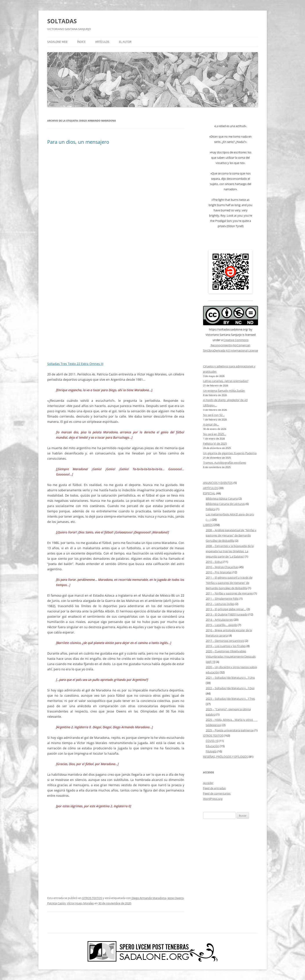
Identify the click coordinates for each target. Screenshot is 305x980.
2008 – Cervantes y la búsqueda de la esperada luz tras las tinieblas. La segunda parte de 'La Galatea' (230, 551)
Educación (212, 746)
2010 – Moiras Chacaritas (222, 567)
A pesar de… (211, 424)
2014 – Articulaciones (219, 620)
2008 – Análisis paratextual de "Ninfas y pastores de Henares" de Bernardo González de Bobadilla (231, 535)
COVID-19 (212, 741)
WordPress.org (213, 799)
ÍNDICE (81, 42)
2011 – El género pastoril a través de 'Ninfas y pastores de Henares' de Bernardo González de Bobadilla (229, 583)
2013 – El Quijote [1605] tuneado (227, 614)
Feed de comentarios (217, 793)
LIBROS (208, 525)
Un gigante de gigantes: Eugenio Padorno (230, 453)
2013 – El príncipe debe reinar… (226, 609)
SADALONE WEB (57, 42)
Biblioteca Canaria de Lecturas (225, 504)
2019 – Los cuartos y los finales (226, 646)
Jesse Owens (176, 898)
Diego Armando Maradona (149, 898)
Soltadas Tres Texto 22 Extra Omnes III (75, 364)
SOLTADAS (62, 21)
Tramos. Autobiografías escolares (225, 463)
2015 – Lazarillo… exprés (221, 625)
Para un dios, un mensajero (78, 142)
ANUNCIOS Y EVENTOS (218, 483)
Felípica (211, 509)
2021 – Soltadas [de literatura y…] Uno (230, 678)
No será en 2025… (215, 434)
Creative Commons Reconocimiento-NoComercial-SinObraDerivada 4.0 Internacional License (231, 345)
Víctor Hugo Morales (80, 903)
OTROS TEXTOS (92, 898)
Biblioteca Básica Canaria (222, 499)
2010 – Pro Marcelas (219, 572)
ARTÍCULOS (102, 42)
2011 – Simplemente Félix (222, 599)
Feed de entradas (214, 788)
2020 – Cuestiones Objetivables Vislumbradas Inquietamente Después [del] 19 (231, 657)
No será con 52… (214, 415)
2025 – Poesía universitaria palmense (230, 730)
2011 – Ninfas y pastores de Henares (229, 593)
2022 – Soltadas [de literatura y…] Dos (230, 688)
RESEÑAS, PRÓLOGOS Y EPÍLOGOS (226, 757)
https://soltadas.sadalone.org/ (229, 329)
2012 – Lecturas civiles (220, 604)
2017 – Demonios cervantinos (225, 641)
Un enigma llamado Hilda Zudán (224, 391)
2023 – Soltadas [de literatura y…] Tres (230, 699)
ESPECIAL (209, 493)
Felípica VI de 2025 (215, 443)
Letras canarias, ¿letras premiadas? (226, 381)
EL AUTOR (125, 42)
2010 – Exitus (214, 562)
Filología (211, 751)
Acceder (208, 783)
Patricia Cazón (56, 903)
